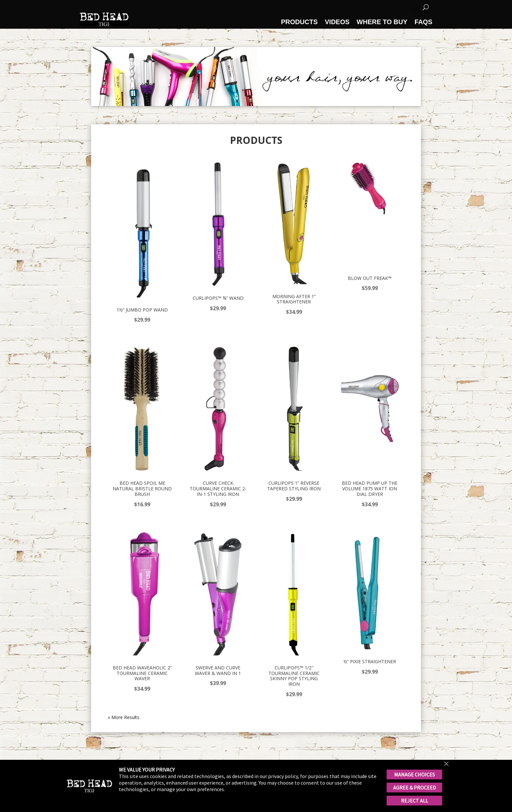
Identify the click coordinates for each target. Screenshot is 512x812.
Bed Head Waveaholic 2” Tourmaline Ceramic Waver (142, 673)
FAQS (424, 22)
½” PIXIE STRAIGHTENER (370, 661)
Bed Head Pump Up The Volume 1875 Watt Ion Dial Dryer (370, 489)
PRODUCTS (299, 22)
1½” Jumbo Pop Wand (142, 310)
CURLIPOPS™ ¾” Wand (218, 298)
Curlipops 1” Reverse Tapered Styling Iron (294, 486)
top (415, 8)
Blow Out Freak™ (370, 278)
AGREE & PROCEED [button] (415, 788)
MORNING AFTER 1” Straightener (294, 299)
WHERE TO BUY (382, 22)
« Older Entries (123, 717)
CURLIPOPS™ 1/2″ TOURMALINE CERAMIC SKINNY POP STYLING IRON (294, 676)
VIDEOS (337, 22)
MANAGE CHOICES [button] (415, 774)
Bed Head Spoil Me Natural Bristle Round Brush (142, 489)
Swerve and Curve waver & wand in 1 (218, 670)
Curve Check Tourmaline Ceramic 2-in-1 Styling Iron (218, 489)
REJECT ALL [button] (415, 801)
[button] (446, 764)
